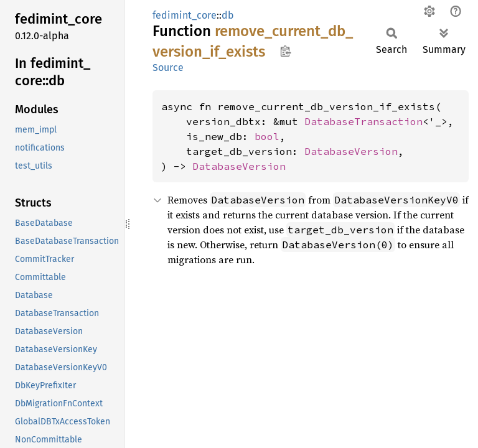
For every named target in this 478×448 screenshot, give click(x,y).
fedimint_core (185, 15)
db (228, 15)
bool (267, 136)
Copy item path (285, 51)
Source (168, 68)
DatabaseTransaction (363, 121)
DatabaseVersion (351, 151)
